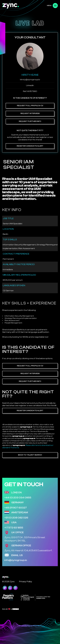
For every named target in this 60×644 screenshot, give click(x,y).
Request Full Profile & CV (30, 106)
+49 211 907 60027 (16, 508)
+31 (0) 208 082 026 (16, 518)
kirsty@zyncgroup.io (30, 80)
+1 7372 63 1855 (14, 528)
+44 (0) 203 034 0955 (18, 498)
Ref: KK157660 (30, 91)
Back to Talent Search (30, 455)
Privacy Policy (26, 582)
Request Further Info (30, 121)
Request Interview (30, 113)
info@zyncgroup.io (16, 560)
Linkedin (30, 85)
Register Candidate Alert (30, 146)
